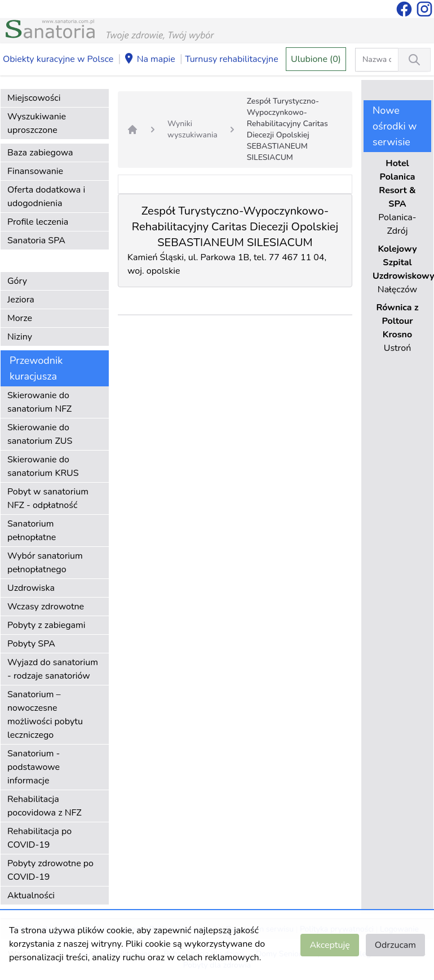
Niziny (20, 337)
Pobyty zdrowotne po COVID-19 (50, 870)
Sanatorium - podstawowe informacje (34, 767)
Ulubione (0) (316, 59)
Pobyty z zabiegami (46, 625)
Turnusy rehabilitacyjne (231, 59)
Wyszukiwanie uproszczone (37, 123)
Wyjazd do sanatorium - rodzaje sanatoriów (53, 669)
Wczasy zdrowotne (46, 607)
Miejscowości (34, 98)
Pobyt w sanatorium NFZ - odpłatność (48, 498)
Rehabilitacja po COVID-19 (39, 838)
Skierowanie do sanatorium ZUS (40, 434)
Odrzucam (395, 945)
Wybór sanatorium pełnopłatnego (45, 563)
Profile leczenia (38, 222)
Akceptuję (329, 945)
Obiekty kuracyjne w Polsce (58, 59)
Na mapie (149, 60)
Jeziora (21, 300)
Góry (17, 281)
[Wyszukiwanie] (414, 60)
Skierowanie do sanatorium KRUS (43, 466)
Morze (20, 318)
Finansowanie (35, 171)
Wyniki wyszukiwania (192, 129)
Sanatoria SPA (36, 240)
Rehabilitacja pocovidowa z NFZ (45, 806)
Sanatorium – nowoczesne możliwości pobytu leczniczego (45, 715)
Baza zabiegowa (40, 153)
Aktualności (31, 896)
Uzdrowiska (31, 588)
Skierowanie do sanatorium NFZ (39, 402)
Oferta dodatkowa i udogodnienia (46, 197)
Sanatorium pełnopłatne (32, 531)
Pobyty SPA (31, 644)
